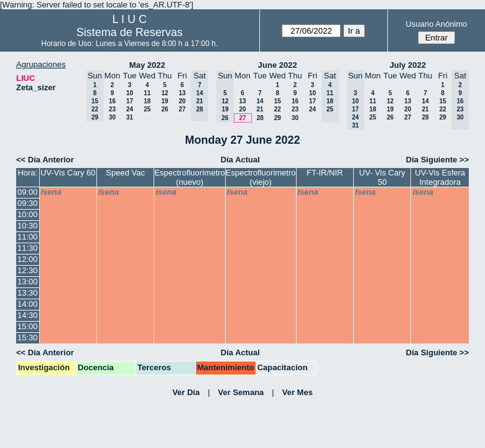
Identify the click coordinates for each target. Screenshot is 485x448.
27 (182, 109)
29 (278, 118)
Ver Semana (241, 392)
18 (147, 101)
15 (278, 101)
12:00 (28, 259)
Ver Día (186, 392)
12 (164, 93)
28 (260, 118)
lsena (51, 192)
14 (260, 101)
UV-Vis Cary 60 (68, 173)
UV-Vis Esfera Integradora (440, 177)
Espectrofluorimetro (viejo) (261, 177)
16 (112, 101)
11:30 (28, 248)
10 (130, 93)
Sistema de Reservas (130, 32)
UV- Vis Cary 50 (382, 177)
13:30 (28, 293)
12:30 (28, 270)
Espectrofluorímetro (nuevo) (189, 177)
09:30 (28, 203)
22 (278, 109)
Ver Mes (298, 392)
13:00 (28, 282)
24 (130, 109)
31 (130, 117)
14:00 (28, 304)
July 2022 (408, 65)
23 (112, 109)
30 (112, 117)
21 (260, 109)
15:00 (28, 326)
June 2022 (278, 65)
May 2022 (147, 65)
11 (147, 93)
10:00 (28, 214)
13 (182, 93)
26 (164, 109)
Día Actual (240, 160)
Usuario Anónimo (436, 24)
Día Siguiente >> (437, 160)
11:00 (28, 237)
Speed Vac (125, 173)
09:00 (28, 192)
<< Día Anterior (45, 160)
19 (164, 101)
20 (182, 101)
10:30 (28, 226)
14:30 (28, 315)
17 (130, 101)
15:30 (28, 338)
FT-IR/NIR (325, 173)
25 (147, 109)
